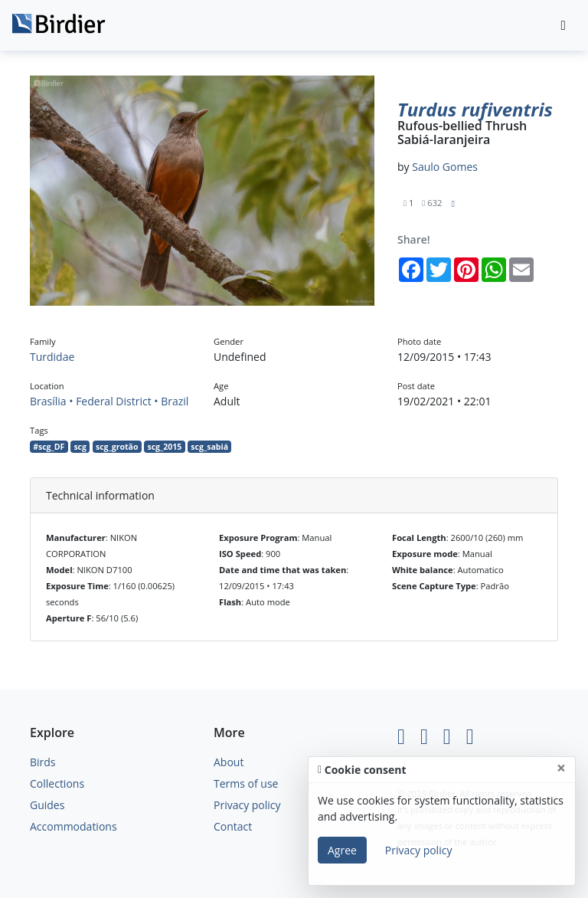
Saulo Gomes (445, 167)
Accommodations (73, 826)
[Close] (561, 768)
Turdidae (52, 357)
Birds (43, 762)
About (229, 762)
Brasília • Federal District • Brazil (109, 401)
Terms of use (246, 783)
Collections (57, 783)
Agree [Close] (342, 850)
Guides (47, 805)
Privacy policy (247, 805)
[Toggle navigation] (563, 26)
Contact (233, 826)
